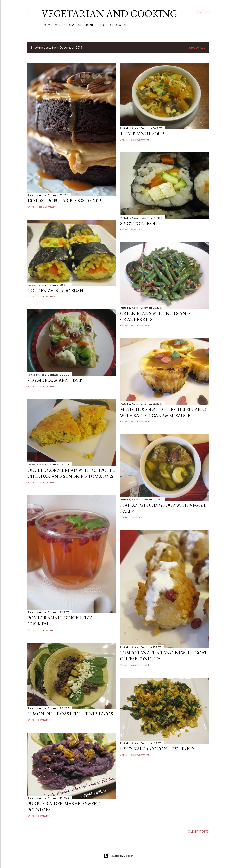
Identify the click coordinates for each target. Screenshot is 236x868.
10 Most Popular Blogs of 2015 (65, 201)
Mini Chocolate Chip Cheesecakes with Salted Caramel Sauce (163, 412)
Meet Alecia (63, 25)
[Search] (203, 12)
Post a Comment (47, 207)
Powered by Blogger (118, 856)
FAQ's (101, 25)
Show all (197, 48)
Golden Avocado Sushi (56, 290)
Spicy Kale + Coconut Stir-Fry (157, 749)
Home (46, 25)
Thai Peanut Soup (142, 134)
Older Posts (198, 832)
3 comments (137, 229)
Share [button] (31, 207)
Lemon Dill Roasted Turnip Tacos (70, 714)
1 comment (136, 517)
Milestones (85, 25)
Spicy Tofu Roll (140, 223)
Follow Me (116, 25)
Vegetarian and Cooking (109, 13)
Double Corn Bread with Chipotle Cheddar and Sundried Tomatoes (71, 473)
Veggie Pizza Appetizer (55, 380)
